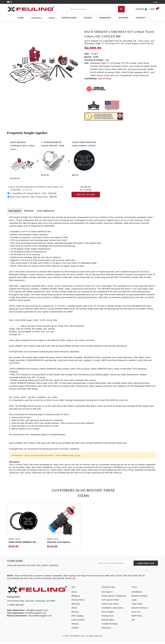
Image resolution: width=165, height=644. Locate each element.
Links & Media (78, 621)
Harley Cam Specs (110, 605)
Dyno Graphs (108, 613)
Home (21, 18)
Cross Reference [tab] (49, 211)
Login (156, 2)
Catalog (36, 18)
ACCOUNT (141, 9)
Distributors (137, 593)
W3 (133, 621)
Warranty (105, 18)
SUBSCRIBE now (146, 564)
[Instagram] (11, 2)
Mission (75, 625)
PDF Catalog (77, 617)
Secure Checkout (140, 609)
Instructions (69, 18)
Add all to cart (86, 194)
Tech (51, 18)
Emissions (106, 629)
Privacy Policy (78, 601)
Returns (124, 18)
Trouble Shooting (109, 625)
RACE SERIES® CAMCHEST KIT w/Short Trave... (23, 146)
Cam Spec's (107, 593)
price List (136, 613)
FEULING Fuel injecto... (59, 543)
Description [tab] (16, 211)
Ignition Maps (108, 621)
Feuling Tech (107, 617)
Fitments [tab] (31, 211)
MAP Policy (137, 617)
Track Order (137, 605)
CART (154, 9)
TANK (96, 57)
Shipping (76, 597)
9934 (56, 540)
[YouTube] (9, 2)
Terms (74, 609)
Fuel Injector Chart (110, 601)
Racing (88, 18)
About (74, 593)
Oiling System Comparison (114, 597)
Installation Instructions (112, 609)
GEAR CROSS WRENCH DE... (23, 543)
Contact (141, 18)
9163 (18, 540)
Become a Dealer (140, 597)
